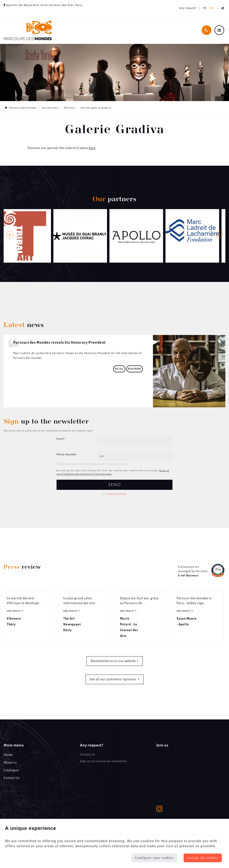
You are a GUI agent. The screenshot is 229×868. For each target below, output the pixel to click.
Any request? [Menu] (92, 745)
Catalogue (11, 770)
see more (14, 611)
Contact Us (12, 778)
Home (8, 755)
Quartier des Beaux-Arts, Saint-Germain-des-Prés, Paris (43, 5)
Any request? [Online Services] (188, 8)
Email (61, 439)
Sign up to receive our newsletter (104, 761)
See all (119, 369)
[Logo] (28, 30)
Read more (135, 369)
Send (115, 485)
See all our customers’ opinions (113, 680)
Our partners (50, 108)
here (92, 148)
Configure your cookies (154, 858)
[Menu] (219, 30)
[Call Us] (207, 30)
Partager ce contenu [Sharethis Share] (223, 8)
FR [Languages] (205, 8)
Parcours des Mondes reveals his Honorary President (59, 343)
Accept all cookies (203, 858)
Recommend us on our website (113, 661)
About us (10, 763)
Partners (70, 108)
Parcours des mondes (21, 108)
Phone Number (67, 455)
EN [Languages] (211, 8)
